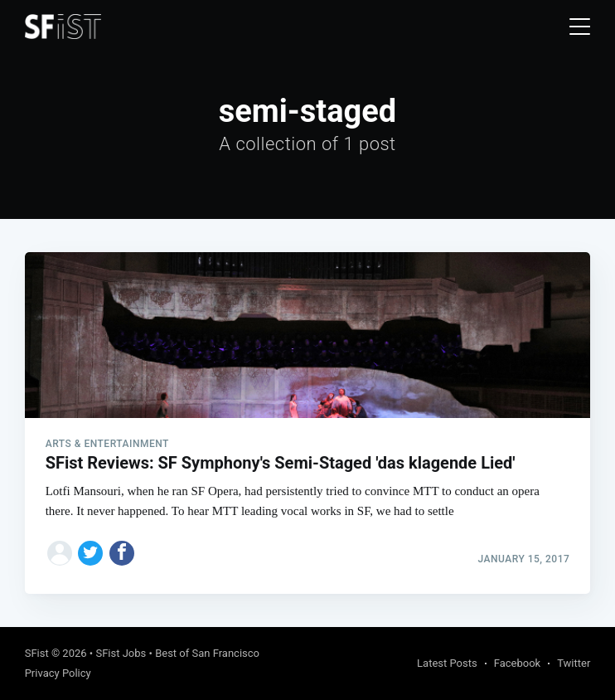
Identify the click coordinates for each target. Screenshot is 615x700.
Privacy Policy (58, 673)
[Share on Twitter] (90, 553)
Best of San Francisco (207, 653)
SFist (37, 653)
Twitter (574, 663)
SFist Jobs (121, 653)
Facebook (517, 663)
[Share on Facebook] (122, 553)
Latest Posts (447, 663)
